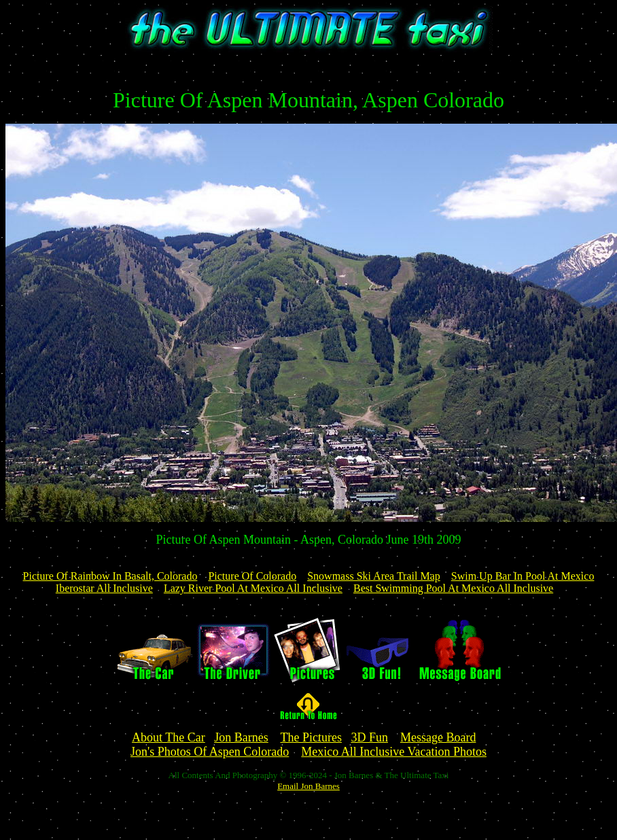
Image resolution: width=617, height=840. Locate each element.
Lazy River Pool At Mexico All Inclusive (253, 588)
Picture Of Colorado (252, 576)
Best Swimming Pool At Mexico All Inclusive (453, 588)
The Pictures (311, 737)
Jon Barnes (241, 737)
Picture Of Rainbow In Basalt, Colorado (110, 576)
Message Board (438, 737)
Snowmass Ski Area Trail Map (374, 576)
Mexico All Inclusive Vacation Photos (394, 752)
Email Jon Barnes (308, 786)
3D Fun (369, 737)
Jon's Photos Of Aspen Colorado (210, 752)
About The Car (169, 737)
